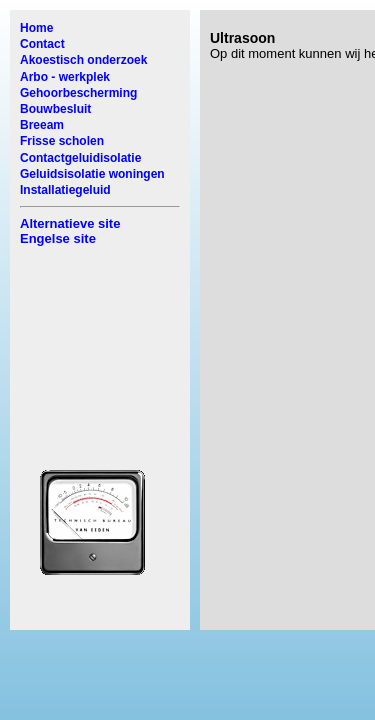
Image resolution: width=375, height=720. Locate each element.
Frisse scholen (62, 141)
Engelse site (58, 238)
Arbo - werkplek (65, 77)
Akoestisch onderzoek (83, 60)
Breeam (42, 125)
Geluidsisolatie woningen (92, 174)
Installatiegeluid (65, 190)
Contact (42, 44)
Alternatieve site (70, 223)
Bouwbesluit (55, 109)
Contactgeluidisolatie (80, 158)
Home (36, 28)
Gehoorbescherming (78, 93)
